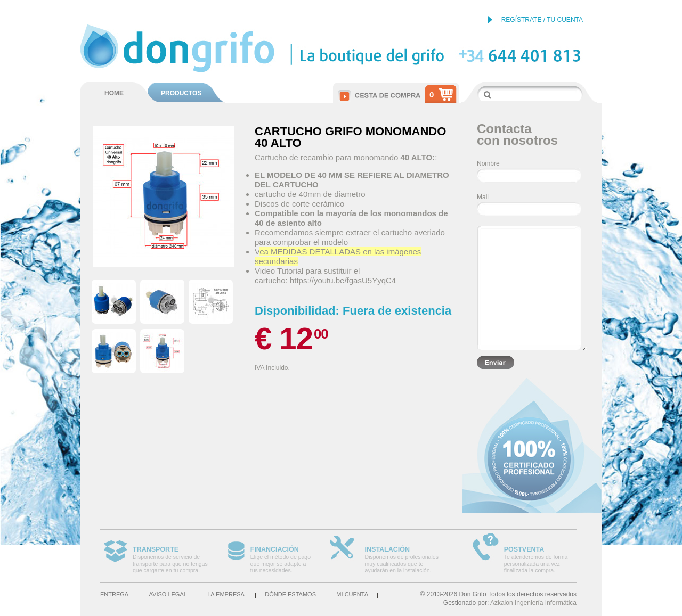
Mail (483, 197)
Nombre (488, 163)
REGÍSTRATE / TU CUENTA (542, 20)
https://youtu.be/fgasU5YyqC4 (343, 280)
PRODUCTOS (181, 93)
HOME (114, 93)
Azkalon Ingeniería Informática (533, 603)
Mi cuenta (352, 594)
